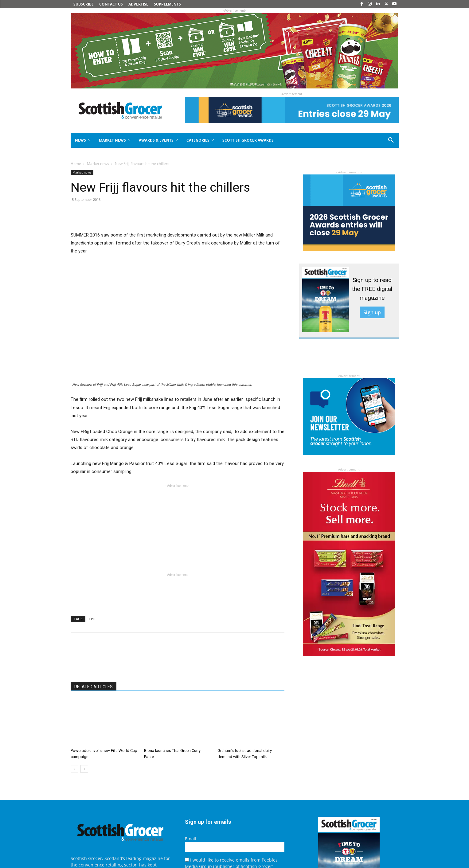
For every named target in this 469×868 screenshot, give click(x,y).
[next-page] (84, 769)
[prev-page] (74, 769)
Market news (98, 164)
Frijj (92, 619)
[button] (369, 140)
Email (191, 839)
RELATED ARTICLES (94, 687)
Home (76, 164)
